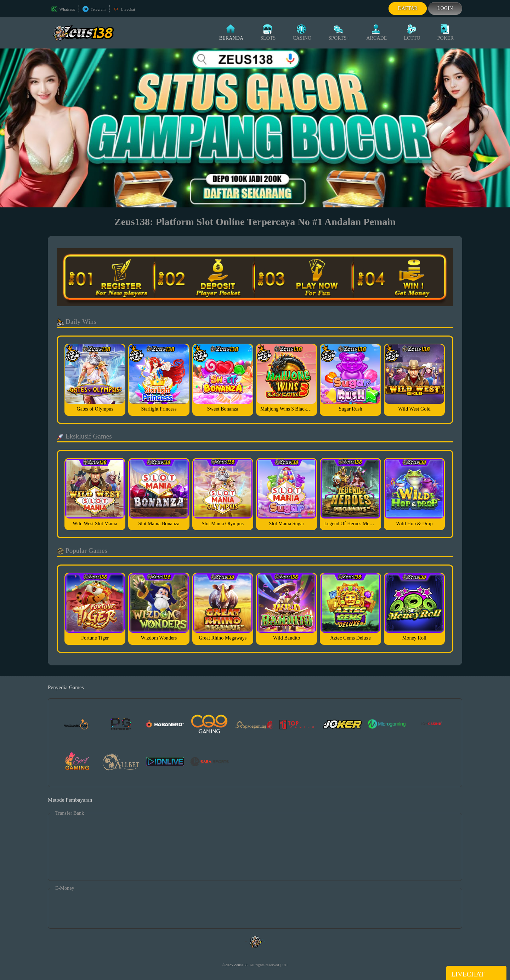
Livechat (124, 9)
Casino (302, 33)
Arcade (376, 33)
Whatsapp (63, 9)
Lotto (412, 33)
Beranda (231, 33)
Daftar (408, 8)
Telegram (94, 9)
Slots (268, 33)
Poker (446, 33)
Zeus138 (241, 965)
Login (445, 8)
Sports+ (339, 33)
